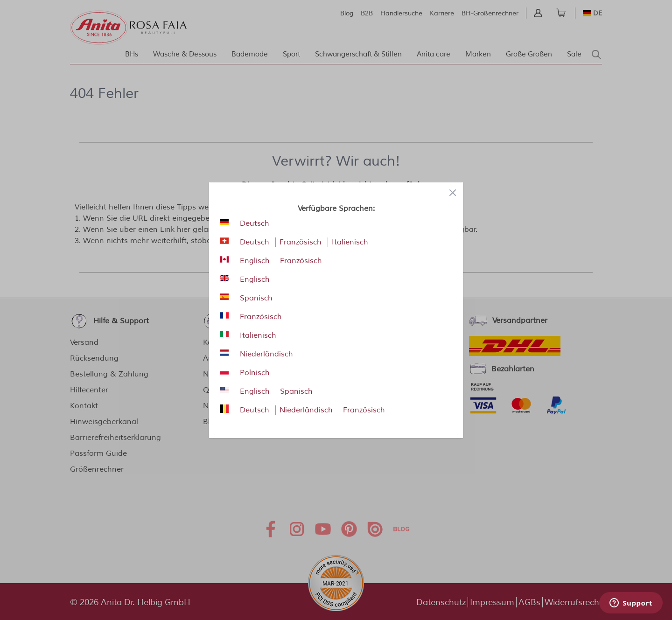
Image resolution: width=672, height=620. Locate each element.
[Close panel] (453, 193)
